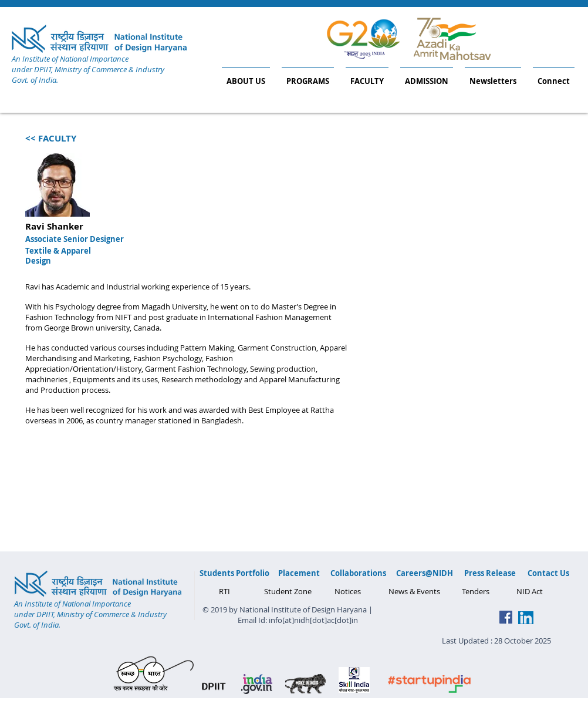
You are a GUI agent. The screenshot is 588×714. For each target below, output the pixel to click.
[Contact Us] (548, 573)
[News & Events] (414, 591)
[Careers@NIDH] (425, 573)
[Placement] (299, 573)
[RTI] (224, 591)
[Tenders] (476, 591)
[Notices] (347, 591)
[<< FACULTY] (51, 138)
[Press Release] (490, 573)
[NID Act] (529, 591)
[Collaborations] (358, 573)
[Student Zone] (288, 591)
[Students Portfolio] (234, 573)
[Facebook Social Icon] (506, 617)
